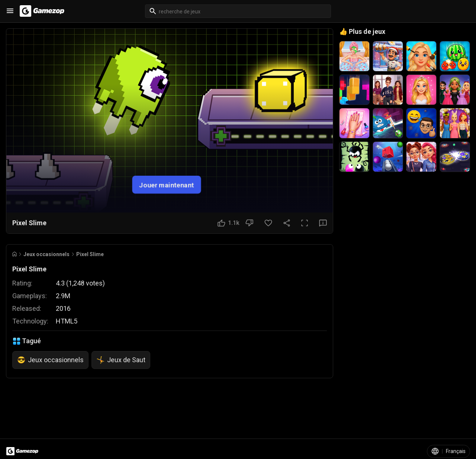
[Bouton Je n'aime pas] (249, 223)
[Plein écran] (305, 223)
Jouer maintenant (167, 184)
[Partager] (287, 223)
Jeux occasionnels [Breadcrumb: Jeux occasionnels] (46, 254)
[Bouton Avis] (323, 223)
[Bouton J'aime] (229, 223)
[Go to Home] (15, 254)
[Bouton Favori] (268, 223)
